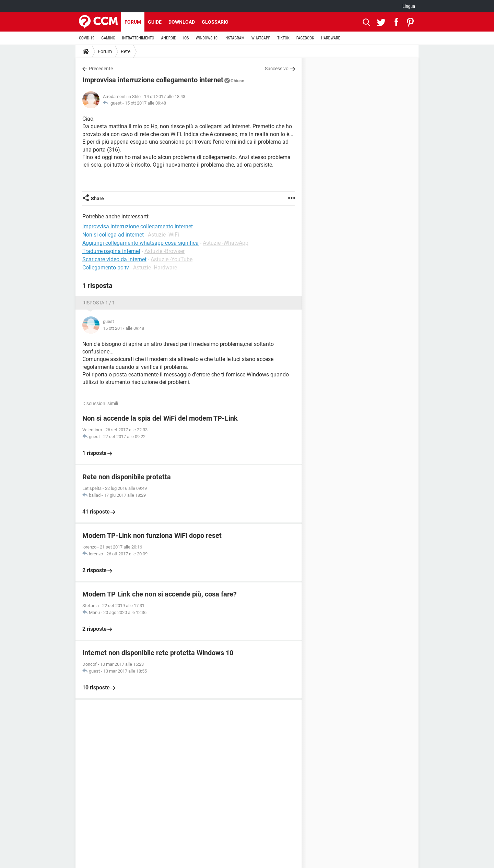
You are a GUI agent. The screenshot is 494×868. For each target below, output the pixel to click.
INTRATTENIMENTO (138, 38)
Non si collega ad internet (113, 235)
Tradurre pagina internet (111, 251)
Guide (155, 22)
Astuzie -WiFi (163, 235)
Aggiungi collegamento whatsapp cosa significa (140, 243)
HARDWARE (331, 38)
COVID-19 (87, 38)
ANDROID (169, 38)
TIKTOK (283, 38)
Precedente (101, 69)
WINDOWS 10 (207, 38)
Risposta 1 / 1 (99, 303)
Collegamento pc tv (106, 268)
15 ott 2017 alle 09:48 (145, 103)
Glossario (215, 22)
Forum (133, 22)
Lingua (409, 6)
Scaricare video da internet (114, 259)
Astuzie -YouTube (172, 259)
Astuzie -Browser (164, 251)
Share (97, 198)
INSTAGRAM (234, 38)
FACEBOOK (305, 38)
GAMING (108, 38)
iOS (186, 38)
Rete (126, 51)
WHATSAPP (261, 38)
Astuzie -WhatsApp (226, 243)
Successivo (277, 69)
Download (182, 22)
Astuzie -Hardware (155, 268)
